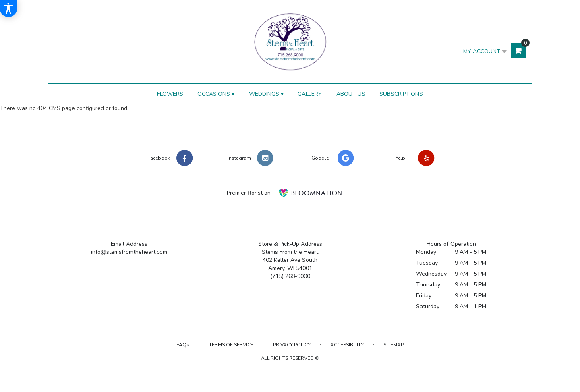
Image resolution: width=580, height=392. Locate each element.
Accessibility (347, 345)
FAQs (183, 345)
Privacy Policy (292, 345)
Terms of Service (231, 345)
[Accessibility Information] (8, 8)
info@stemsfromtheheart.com (129, 252)
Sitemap (394, 345)
